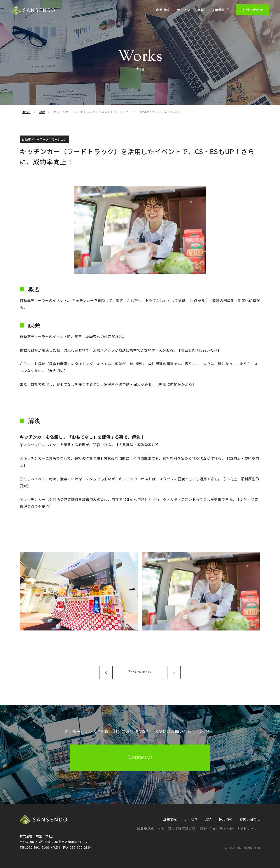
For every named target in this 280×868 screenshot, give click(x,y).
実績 (201, 10)
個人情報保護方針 (182, 828)
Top (269, 786)
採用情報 (220, 10)
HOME (26, 112)
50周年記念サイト (150, 828)
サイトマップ (247, 828)
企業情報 (163, 10)
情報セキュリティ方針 (216, 828)
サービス (183, 10)
